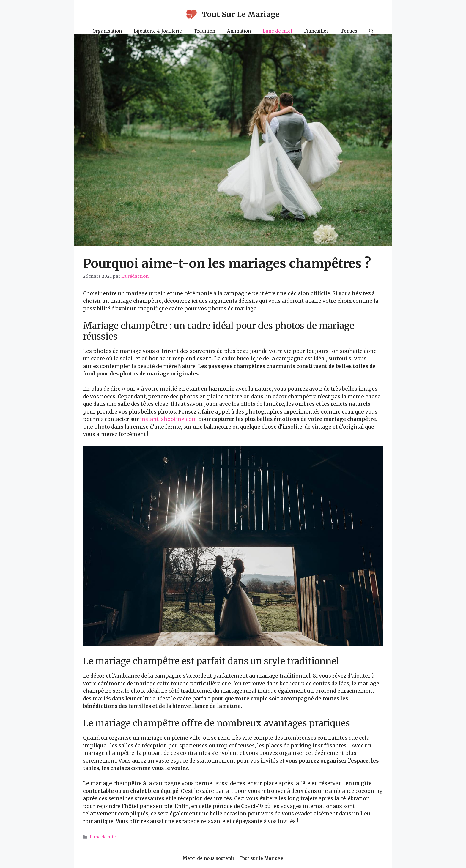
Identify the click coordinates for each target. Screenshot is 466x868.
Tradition (204, 31)
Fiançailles (316, 31)
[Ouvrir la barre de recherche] (371, 31)
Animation (239, 31)
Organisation (107, 31)
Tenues (349, 31)
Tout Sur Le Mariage (241, 14)
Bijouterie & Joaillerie (158, 31)
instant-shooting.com (169, 419)
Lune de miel (277, 31)
